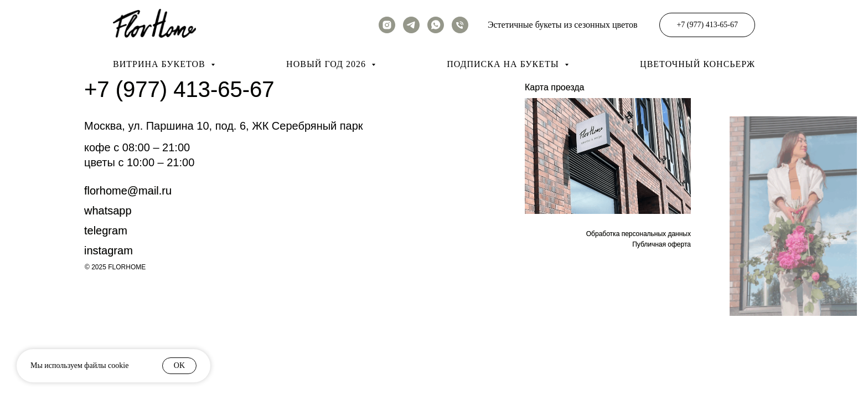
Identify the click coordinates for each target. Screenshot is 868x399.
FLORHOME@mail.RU (128, 191)
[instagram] (387, 25)
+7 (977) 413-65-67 (179, 89)
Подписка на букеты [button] (504, 64)
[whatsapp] (436, 25)
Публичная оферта (662, 244)
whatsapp (108, 211)
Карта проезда (554, 87)
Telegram (106, 231)
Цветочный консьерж (697, 64)
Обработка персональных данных (639, 234)
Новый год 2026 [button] (327, 64)
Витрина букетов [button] (161, 64)
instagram (108, 250)
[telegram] (411, 25)
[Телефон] (460, 25)
